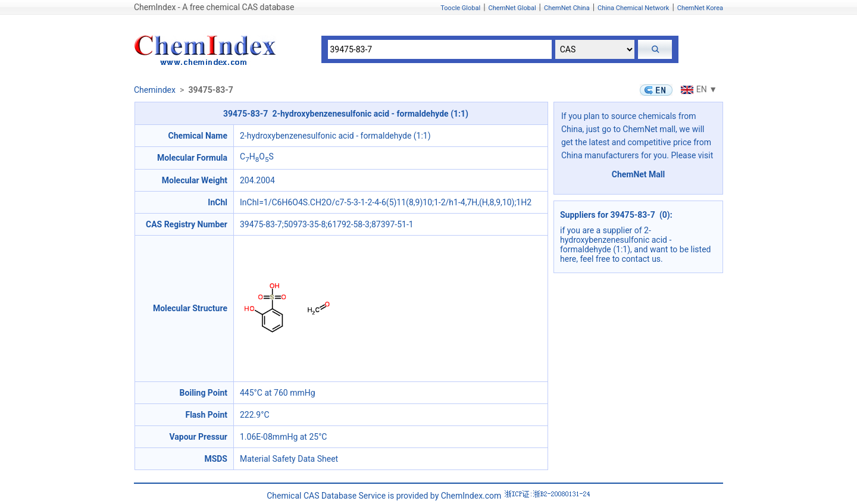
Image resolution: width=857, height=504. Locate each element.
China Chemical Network (633, 8)
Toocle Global (460, 8)
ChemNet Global (512, 8)
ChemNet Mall (639, 174)
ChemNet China (567, 8)
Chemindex (155, 90)
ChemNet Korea (700, 8)
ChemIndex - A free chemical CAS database (214, 7)
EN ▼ (698, 89)
